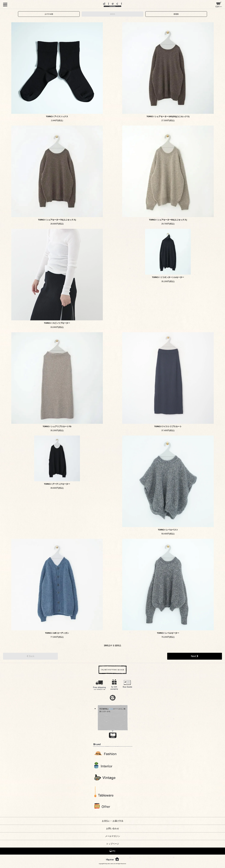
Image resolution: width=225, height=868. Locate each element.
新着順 (176, 14)
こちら (111, 709)
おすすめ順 (49, 14)
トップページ (113, 844)
